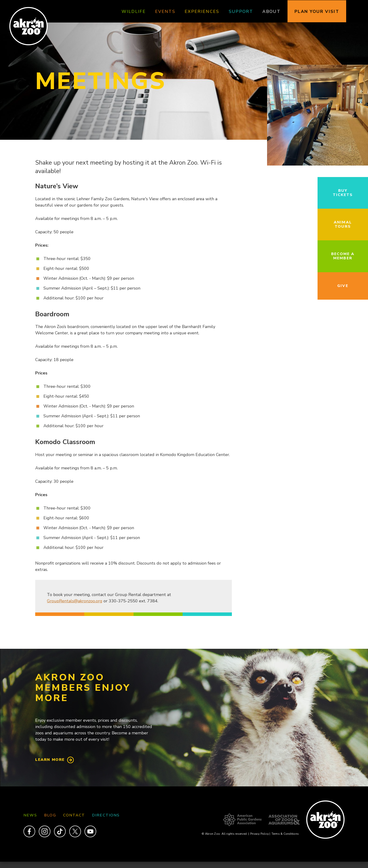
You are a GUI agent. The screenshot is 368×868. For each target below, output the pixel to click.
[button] (318, 164)
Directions (106, 815)
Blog (50, 815)
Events (165, 11)
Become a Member (343, 256)
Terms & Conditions (285, 834)
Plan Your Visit (317, 11)
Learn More (50, 760)
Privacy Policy (260, 834)
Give (343, 286)
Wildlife (134, 11)
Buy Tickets (343, 193)
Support (241, 11)
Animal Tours (343, 224)
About (271, 11)
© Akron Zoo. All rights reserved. (225, 834)
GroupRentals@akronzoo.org (75, 601)
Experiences (202, 11)
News (30, 815)
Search (359, 11)
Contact (74, 815)
